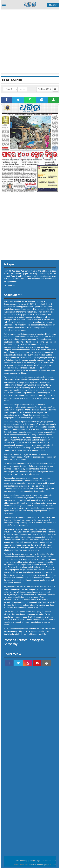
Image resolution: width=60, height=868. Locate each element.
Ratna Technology (38, 865)
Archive (53, 5)
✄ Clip (22, 89)
